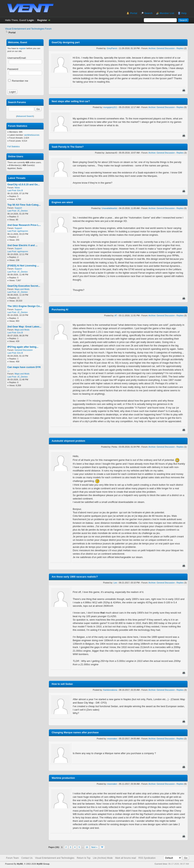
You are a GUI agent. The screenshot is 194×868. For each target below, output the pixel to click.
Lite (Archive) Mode (103, 858)
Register (42, 20)
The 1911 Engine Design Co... (25, 306)
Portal (134, 13)
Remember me (18, 81)
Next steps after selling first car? (71, 101)
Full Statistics (14, 146)
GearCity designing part (66, 42)
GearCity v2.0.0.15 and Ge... (24, 184)
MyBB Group (43, 864)
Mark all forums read (126, 858)
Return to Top (84, 858)
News (17, 188)
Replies (180, 48)
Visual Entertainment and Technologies (55, 858)
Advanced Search (25, 116)
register (22, 48)
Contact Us (27, 858)
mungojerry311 (110, 107)
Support (18, 208)
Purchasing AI (60, 310)
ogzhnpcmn (23, 231)
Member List (167, 13)
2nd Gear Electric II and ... (22, 245)
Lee (115, 583)
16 (87, 847)
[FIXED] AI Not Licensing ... (23, 266)
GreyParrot (112, 48)
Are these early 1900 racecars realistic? (75, 577)
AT (116, 315)
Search (148, 13)
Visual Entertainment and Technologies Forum (28, 29)
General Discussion (24, 350)
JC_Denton (22, 211)
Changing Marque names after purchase (75, 732)
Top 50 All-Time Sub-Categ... (24, 205)
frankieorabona (110, 690)
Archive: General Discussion (162, 48)
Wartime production (63, 778)
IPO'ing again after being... (23, 347)
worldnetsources (32, 135)
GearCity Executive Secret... (24, 286)
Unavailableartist (109, 208)
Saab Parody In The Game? (68, 147)
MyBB (20, 864)
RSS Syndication (147, 858)
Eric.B (20, 190)
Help (184, 13)
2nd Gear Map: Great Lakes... (24, 327)
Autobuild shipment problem (68, 441)
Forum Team (12, 858)
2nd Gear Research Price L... (24, 225)
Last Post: (12, 190)
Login (30, 20)
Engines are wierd (62, 202)
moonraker (112, 739)
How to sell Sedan (62, 684)
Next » (94, 847)
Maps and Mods (22, 289)
